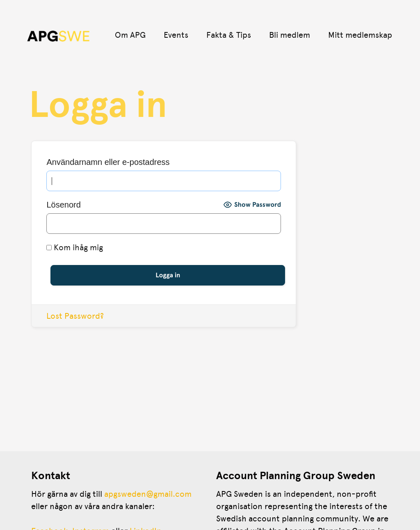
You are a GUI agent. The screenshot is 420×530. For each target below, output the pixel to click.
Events (176, 35)
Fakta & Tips (229, 35)
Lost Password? (75, 316)
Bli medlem (290, 35)
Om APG (130, 35)
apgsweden (125, 494)
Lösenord (63, 205)
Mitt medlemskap (360, 35)
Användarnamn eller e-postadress (108, 162)
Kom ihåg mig (75, 247)
